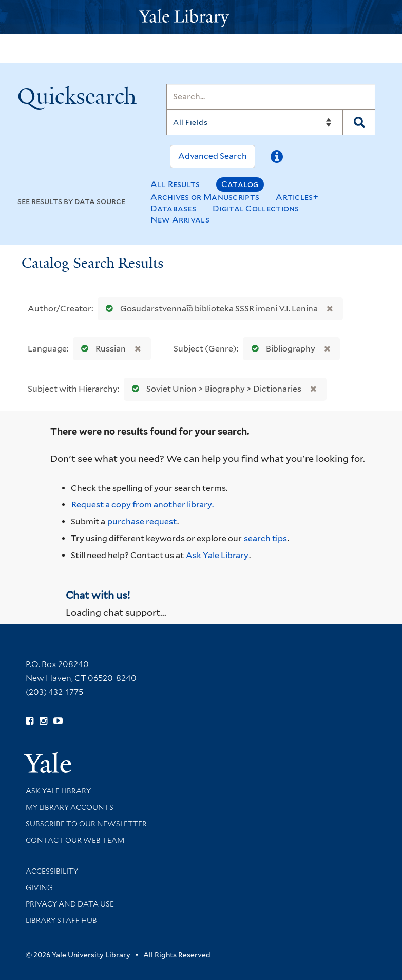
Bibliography (281, 349)
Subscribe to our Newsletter (86, 824)
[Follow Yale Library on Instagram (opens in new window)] (43, 721)
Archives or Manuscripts (205, 197)
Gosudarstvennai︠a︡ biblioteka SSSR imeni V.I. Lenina (209, 309)
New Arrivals (180, 220)
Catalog (240, 184)
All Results (175, 184)
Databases (173, 208)
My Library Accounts (70, 807)
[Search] (271, 97)
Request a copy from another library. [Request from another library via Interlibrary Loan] (142, 504)
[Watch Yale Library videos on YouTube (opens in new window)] (58, 721)
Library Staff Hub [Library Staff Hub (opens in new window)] (61, 920)
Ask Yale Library (217, 555)
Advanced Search (213, 156)
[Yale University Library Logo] (201, 17)
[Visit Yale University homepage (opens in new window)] (47, 759)
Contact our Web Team (75, 840)
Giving (39, 887)
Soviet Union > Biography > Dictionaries (214, 389)
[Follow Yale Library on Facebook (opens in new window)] (30, 721)
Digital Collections (256, 208)
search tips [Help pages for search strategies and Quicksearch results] (265, 538)
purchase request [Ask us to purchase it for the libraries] (142, 521)
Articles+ (297, 197)
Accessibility (52, 871)
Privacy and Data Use (70, 904)
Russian (101, 349)
